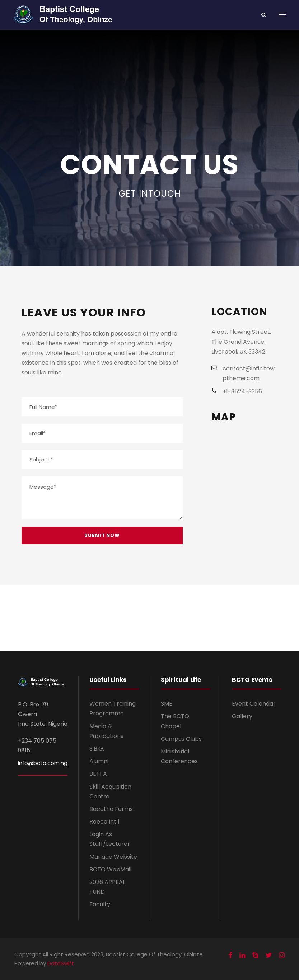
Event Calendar (254, 704)
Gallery (242, 716)
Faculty (100, 904)
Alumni (99, 761)
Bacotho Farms (111, 809)
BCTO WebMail (110, 869)
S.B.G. (97, 749)
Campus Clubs (181, 739)
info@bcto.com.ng (43, 763)
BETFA (98, 774)
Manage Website (113, 857)
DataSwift (61, 963)
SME (167, 704)
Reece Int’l (104, 822)
